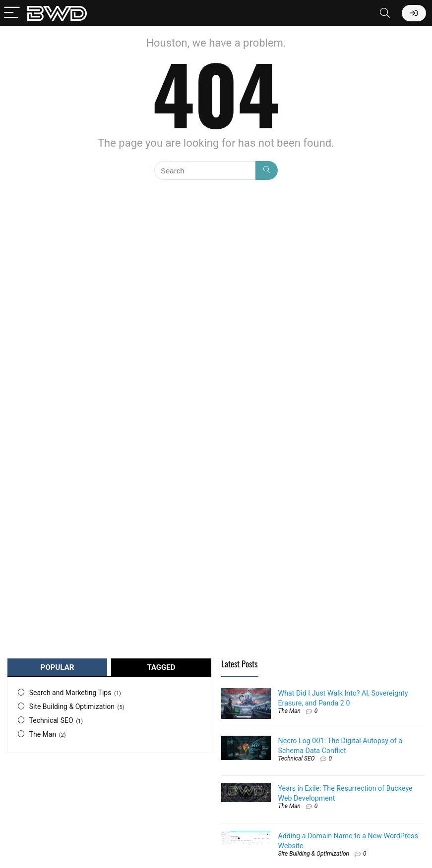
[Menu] (12, 13)
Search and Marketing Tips (70, 693)
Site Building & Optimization (72, 706)
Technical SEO (51, 720)
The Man (43, 734)
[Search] (385, 13)
